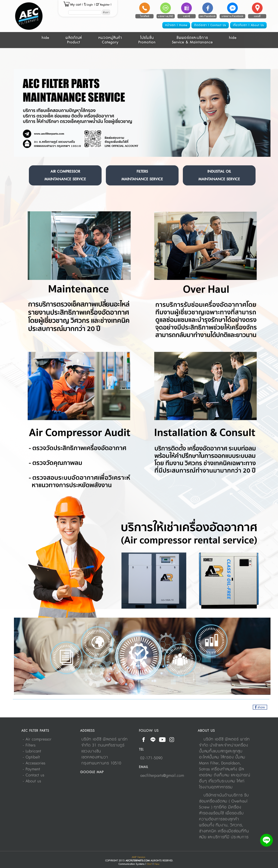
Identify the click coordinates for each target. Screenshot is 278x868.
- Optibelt (31, 757)
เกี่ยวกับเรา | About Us (248, 25)
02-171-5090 (151, 758)
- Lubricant (32, 751)
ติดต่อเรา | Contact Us (210, 25)
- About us (32, 781)
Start (149, 864)
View (157, 864)
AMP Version (138, 857)
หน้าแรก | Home (176, 25)
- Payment (31, 769)
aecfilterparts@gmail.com (162, 776)
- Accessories (34, 763)
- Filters (29, 745)
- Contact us (33, 775)
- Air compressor (37, 739)
